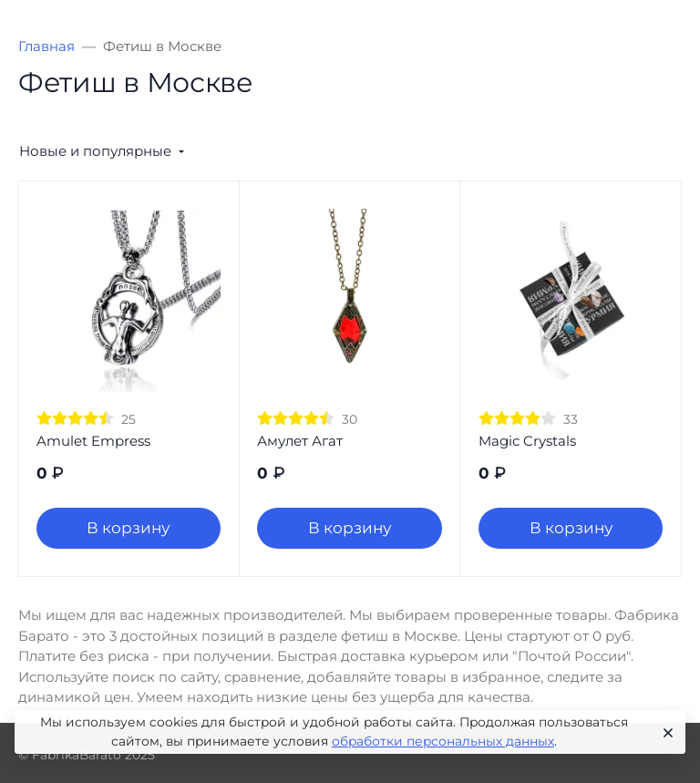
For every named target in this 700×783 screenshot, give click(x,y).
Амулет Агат (300, 441)
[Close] (665, 733)
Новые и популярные (95, 151)
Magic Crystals (527, 441)
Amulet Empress (93, 441)
